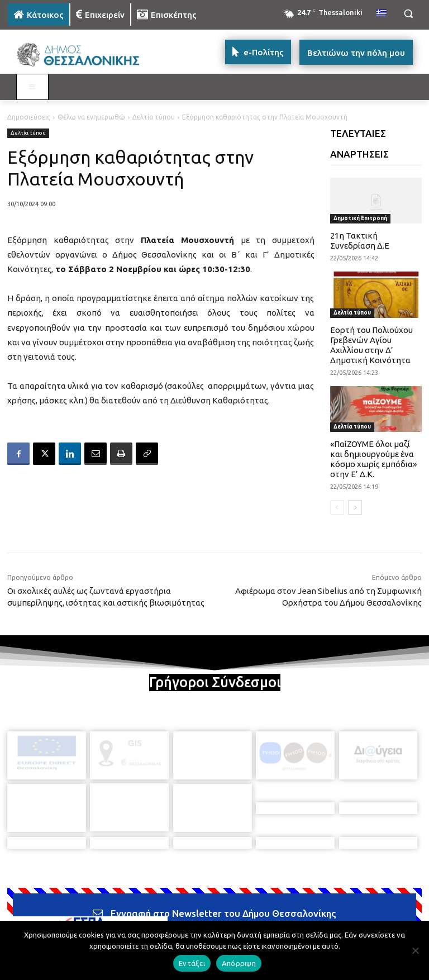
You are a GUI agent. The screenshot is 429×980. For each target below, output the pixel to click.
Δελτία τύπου (154, 117)
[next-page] (355, 507)
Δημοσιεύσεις (29, 117)
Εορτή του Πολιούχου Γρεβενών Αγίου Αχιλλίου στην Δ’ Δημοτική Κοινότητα (371, 345)
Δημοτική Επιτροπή (360, 218)
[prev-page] (337, 507)
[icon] (292, 916)
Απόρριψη (239, 963)
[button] (408, 14)
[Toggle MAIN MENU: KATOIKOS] (32, 87)
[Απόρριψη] (415, 950)
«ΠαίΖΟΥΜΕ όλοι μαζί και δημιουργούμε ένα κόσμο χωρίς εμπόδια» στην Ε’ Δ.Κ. (373, 459)
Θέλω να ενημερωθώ (91, 117)
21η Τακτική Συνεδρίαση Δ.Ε (360, 241)
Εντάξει (192, 963)
